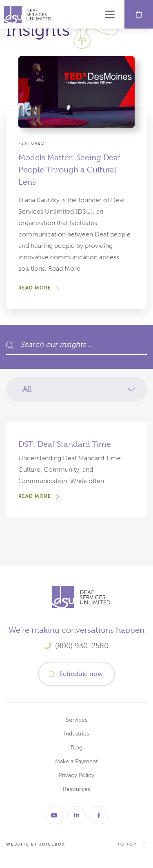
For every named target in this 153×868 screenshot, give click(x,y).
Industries (76, 734)
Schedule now (81, 674)
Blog (76, 748)
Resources (76, 789)
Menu (110, 14)
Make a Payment (76, 761)
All (27, 389)
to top (127, 844)
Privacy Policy (76, 775)
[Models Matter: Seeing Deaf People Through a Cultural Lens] (76, 210)
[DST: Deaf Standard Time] (76, 469)
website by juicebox (36, 844)
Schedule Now (139, 14)
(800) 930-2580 (82, 646)
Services (76, 720)
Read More (35, 288)
